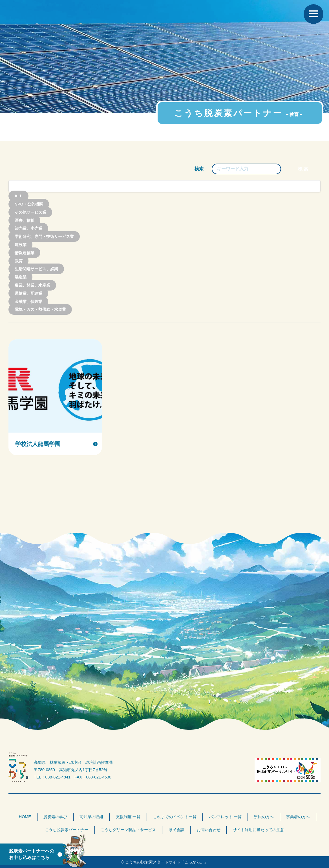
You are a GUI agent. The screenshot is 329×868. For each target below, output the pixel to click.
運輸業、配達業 (28, 293)
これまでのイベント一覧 (175, 817)
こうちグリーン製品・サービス (128, 830)
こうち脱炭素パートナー (67, 830)
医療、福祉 (25, 220)
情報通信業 (25, 253)
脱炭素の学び (55, 817)
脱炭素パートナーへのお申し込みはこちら (32, 854)
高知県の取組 (91, 817)
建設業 (21, 245)
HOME (25, 817)
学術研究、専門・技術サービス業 (44, 236)
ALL (19, 196)
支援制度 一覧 (128, 817)
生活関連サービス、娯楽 (36, 269)
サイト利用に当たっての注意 (259, 830)
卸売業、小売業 (28, 228)
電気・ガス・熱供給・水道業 (40, 309)
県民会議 (176, 830)
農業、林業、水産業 (32, 285)
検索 (199, 169)
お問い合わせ (209, 830)
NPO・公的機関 (29, 204)
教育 (19, 261)
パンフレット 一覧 (225, 817)
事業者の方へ (298, 817)
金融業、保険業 (28, 301)
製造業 (21, 277)
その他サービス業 (30, 212)
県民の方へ (264, 817)
